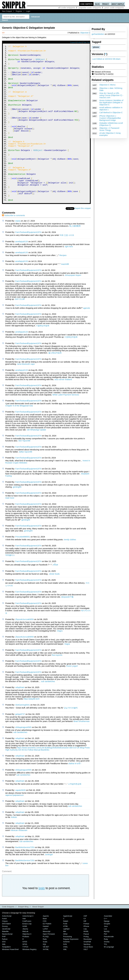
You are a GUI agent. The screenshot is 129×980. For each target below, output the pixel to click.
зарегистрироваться (14, 824)
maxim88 (65, 293)
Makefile (5, 961)
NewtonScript (7, 963)
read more (10, 527)
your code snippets (114, 8)
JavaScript (6, 958)
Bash (45, 948)
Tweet (72, 237)
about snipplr (118, 4)
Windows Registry (29, 979)
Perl (105, 963)
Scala (45, 971)
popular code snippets (90, 8)
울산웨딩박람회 (55, 382)
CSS (45, 950)
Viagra (60, 660)
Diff (85, 950)
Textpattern (6, 976)
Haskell (46, 955)
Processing (67, 966)
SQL (45, 973)
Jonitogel (49, 884)
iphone (96, 47)
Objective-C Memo (107, 85)
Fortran (86, 953)
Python (5, 968)
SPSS (25, 973)
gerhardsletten (98, 34)
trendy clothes (70, 569)
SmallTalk (87, 971)
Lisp (85, 958)
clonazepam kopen (73, 304)
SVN (65, 973)
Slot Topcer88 (24, 470)
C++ (106, 948)
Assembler (108, 945)
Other (65, 963)
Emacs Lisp (27, 953)
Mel (65, 961)
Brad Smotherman (82, 751)
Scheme (66, 971)
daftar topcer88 (26, 481)
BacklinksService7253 (25, 877)
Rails (45, 968)
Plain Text (86, 42)
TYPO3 (25, 976)
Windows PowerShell (10, 979)
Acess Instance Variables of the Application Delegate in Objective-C (111, 103)
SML (4, 973)
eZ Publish (47, 953)
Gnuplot (107, 953)
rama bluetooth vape (26, 393)
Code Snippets (8, 936)
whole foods (54, 603)
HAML (25, 955)
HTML (66, 955)
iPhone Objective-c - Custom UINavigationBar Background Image (110, 118)
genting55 (17, 516)
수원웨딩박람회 (71, 366)
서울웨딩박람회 (43, 355)
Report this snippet (83, 237)
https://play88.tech (32, 728)
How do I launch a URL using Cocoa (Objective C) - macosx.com (111, 95)
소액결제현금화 (75, 813)
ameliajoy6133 (22, 271)
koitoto (14, 846)
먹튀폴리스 (10, 584)
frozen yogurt (72, 695)
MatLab (25, 961)
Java (106, 955)
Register (19, 11)
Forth (65, 953)
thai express (57, 684)
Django (107, 950)
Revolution (88, 968)
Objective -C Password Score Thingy (109, 129)
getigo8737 (20, 743)
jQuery (25, 958)
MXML (86, 961)
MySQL (107, 961)
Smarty (107, 971)
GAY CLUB (20, 328)
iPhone (86, 955)
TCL (106, 973)
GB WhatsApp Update (36, 459)
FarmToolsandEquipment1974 (28, 261)
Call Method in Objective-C (111, 113)
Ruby (106, 968)
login (42, 917)
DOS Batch (6, 953)
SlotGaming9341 (23, 734)
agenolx (86, 337)
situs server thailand (63, 409)
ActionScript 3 (28, 945)
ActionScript (7, 945)
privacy (106, 4)
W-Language (109, 976)
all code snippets (67, 8)
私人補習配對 (75, 255)
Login (28, 11)
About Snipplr (38, 936)
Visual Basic (88, 976)
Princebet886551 (23, 566)
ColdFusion (27, 950)
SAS (4, 971)
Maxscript (47, 961)
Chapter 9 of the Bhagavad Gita (19, 435)
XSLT (86, 979)
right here (69, 276)
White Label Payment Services (66, 424)
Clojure (5, 950)
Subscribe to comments (13, 245)
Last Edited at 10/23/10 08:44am (106, 59)
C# (85, 948)
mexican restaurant (19, 860)
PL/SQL (46, 966)
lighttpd (66, 958)
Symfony (87, 973)
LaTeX (45, 958)
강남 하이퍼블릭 (71, 737)
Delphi (66, 950)
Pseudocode (109, 966)
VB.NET (46, 976)
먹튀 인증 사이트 (67, 264)
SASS (25, 971)
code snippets (86, 4)
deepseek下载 (67, 626)
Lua (105, 958)
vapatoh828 (20, 819)
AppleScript (68, 945)
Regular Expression (71, 968)
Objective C (85, 33)
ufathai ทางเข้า (75, 793)
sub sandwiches (48, 711)
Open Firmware (49, 963)
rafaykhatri (20, 717)
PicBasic (26, 966)
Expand (73, 42)
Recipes (63, 285)
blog (97, 4)
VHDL (66, 976)
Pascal (86, 963)
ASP (85, 945)
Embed (79, 42)
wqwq (18, 250)
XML (65, 979)
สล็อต (56, 594)
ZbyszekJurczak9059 (25, 649)
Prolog (86, 966)
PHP (4, 966)
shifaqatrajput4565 (23, 756)
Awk (24, 948)
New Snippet (7, 11)
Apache (46, 945)
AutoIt (4, 948)
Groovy (5, 955)
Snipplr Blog (23, 936)
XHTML (46, 979)
